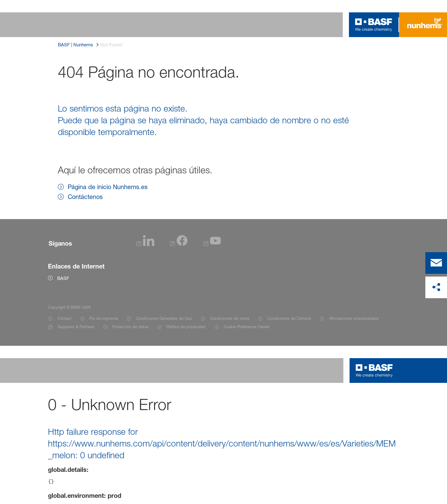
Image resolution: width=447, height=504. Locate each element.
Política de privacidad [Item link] (186, 327)
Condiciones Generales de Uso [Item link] (164, 318)
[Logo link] (374, 25)
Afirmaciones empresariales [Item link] (354, 318)
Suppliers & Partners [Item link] (76, 327)
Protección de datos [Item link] (130, 327)
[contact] (436, 263)
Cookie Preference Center (247, 327)
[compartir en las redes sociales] (436, 287)
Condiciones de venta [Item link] (230, 318)
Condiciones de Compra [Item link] (289, 318)
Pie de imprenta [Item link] (104, 318)
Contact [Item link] (64, 318)
